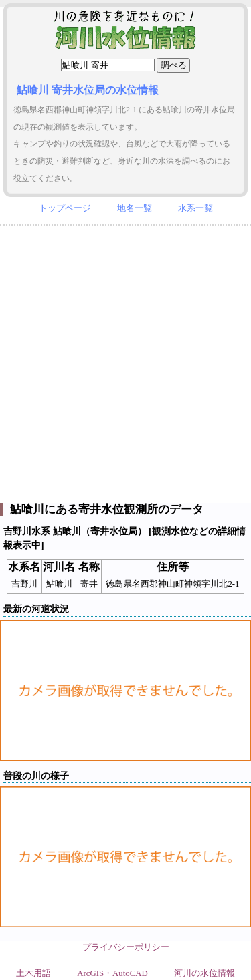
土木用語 (33, 973)
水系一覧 (195, 208)
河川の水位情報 (204, 973)
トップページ (65, 208)
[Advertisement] (125, 361)
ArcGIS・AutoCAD (112, 973)
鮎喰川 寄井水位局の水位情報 (88, 90)
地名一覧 (135, 208)
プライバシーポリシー (126, 947)
